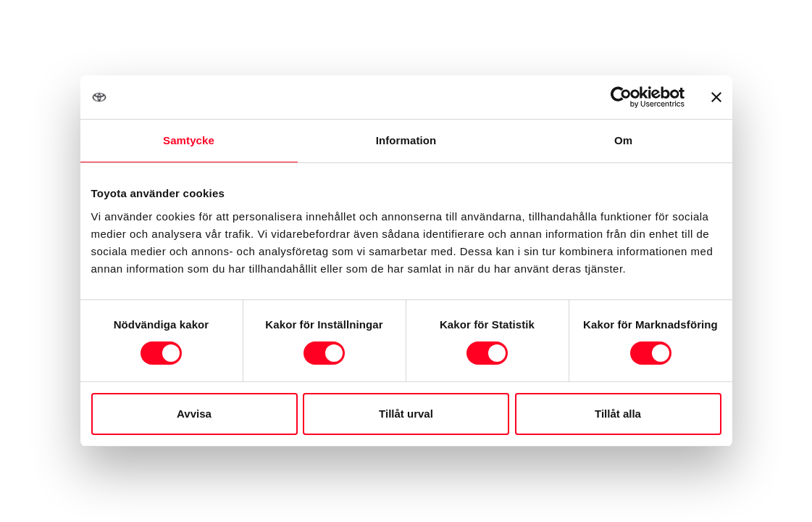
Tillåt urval (406, 414)
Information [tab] (406, 140)
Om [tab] (623, 140)
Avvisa (194, 414)
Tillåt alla (618, 414)
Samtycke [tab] (189, 140)
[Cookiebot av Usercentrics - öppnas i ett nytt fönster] (621, 97)
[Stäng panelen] (716, 97)
